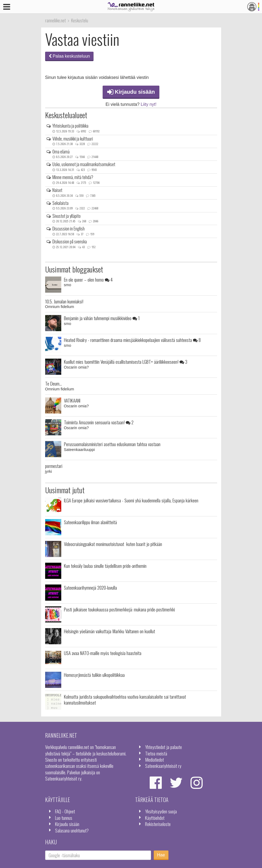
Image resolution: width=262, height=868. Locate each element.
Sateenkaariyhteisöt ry (163, 766)
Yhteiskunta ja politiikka (70, 126)
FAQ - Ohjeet (65, 811)
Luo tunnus (64, 818)
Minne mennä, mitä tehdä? (73, 177)
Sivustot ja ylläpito (67, 216)
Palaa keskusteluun (69, 56)
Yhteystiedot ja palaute (164, 747)
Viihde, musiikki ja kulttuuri (73, 139)
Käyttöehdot (155, 818)
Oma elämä (61, 152)
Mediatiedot (155, 759)
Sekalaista (60, 203)
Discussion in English (69, 229)
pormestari (54, 466)
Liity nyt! (149, 104)
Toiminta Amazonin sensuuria (99, 422)
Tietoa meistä (156, 753)
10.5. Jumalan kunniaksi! (64, 301)
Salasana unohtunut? (72, 830)
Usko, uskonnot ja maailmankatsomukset (84, 164)
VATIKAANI (72, 400)
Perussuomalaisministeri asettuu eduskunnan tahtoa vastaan (112, 444)
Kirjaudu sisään (131, 92)
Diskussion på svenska (70, 241)
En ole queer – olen (88, 279)
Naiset (57, 190)
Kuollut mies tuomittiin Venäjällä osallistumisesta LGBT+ (126, 362)
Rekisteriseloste (158, 824)
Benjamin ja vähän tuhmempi (102, 318)
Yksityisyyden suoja (161, 811)
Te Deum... (53, 383)
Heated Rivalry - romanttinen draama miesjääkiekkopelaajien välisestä (132, 340)
